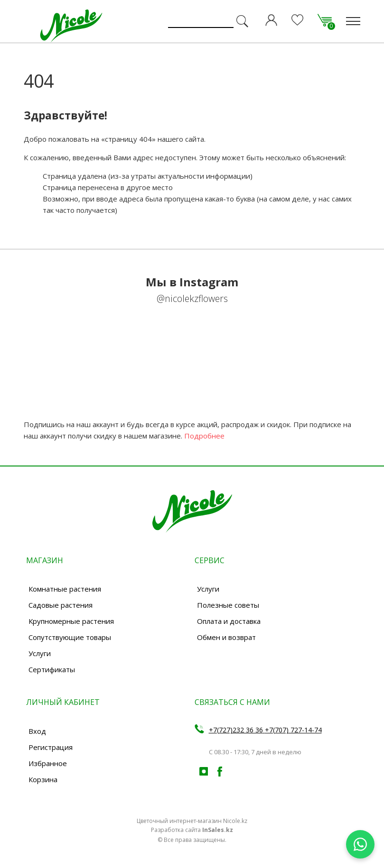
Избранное (48, 763)
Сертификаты (52, 669)
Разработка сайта (192, 830)
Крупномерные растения (71, 621)
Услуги (40, 653)
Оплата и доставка (229, 621)
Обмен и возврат (226, 637)
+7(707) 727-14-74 (293, 730)
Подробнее (204, 436)
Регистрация (51, 747)
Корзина (43, 779)
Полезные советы (228, 605)
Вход (37, 731)
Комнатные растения (65, 589)
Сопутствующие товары (70, 637)
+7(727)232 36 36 (236, 730)
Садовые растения (61, 605)
